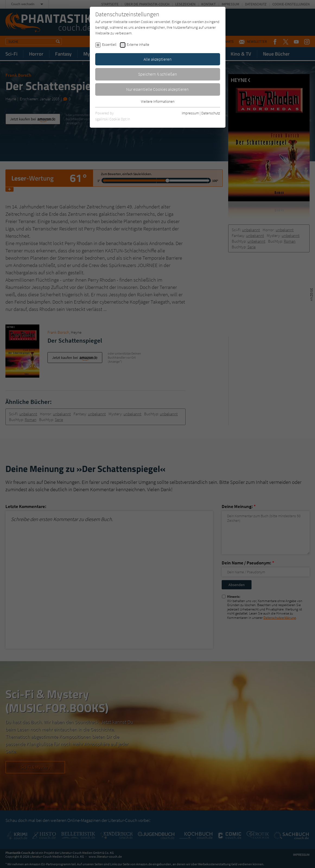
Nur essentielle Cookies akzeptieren (157, 89)
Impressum (190, 113)
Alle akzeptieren (158, 59)
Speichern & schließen (158, 74)
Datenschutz (211, 113)
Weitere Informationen (158, 101)
